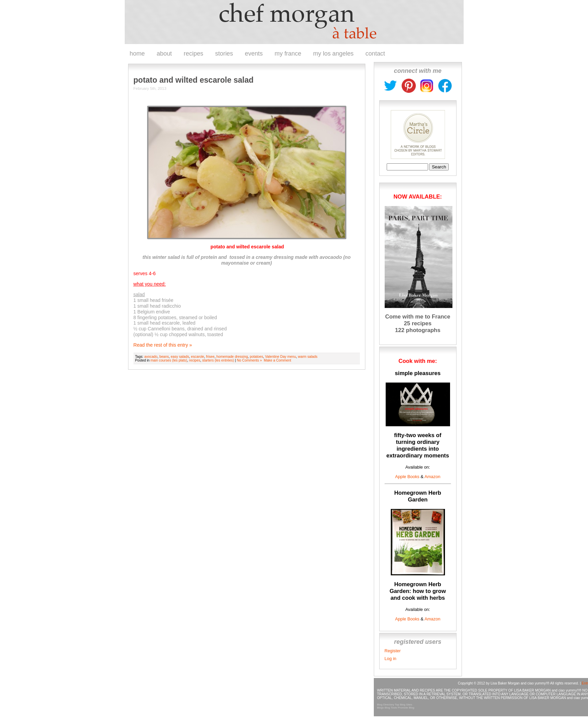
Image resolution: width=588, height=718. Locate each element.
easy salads (180, 357)
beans (164, 357)
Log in (391, 659)
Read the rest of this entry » (163, 345)
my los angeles (333, 54)
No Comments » (249, 360)
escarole (198, 357)
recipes (194, 54)
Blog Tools (391, 708)
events (254, 54)
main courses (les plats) (169, 360)
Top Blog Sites (403, 705)
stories (224, 54)
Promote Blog (406, 708)
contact (375, 54)
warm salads (308, 357)
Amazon (432, 477)
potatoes (256, 357)
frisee (210, 357)
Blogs (381, 708)
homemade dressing (232, 357)
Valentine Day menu (280, 357)
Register (393, 651)
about (164, 54)
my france (288, 54)
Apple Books (407, 477)
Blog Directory (386, 705)
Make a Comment (277, 360)
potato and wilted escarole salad (194, 80)
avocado (151, 357)
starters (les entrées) (218, 360)
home (137, 54)
